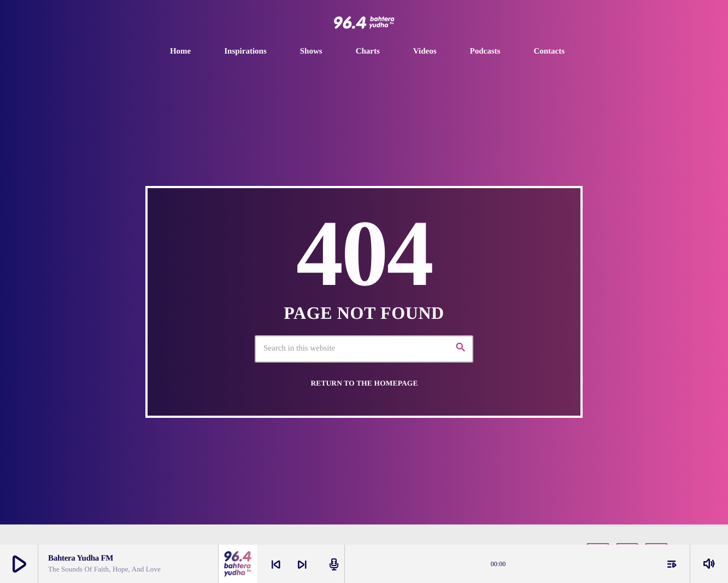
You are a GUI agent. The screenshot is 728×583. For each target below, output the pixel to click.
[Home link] (364, 22)
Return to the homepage (364, 383)
